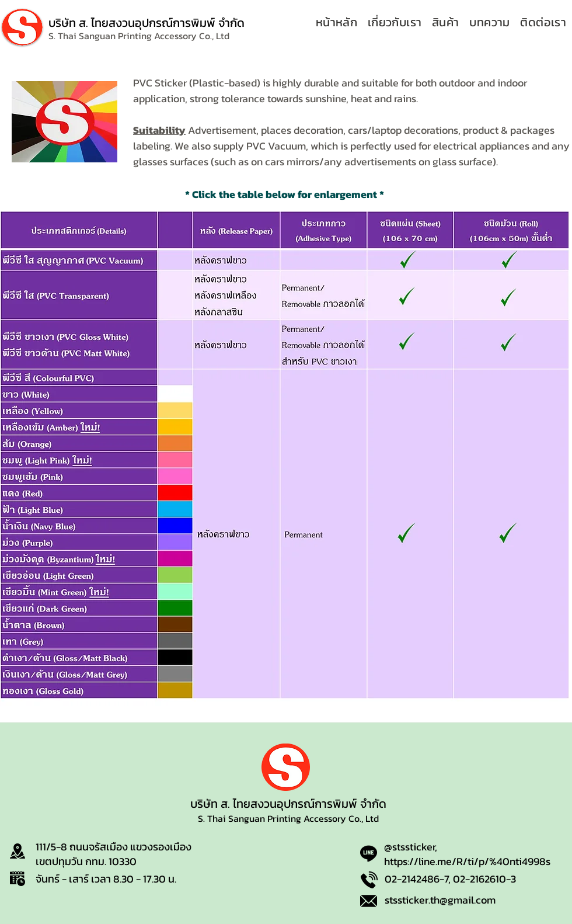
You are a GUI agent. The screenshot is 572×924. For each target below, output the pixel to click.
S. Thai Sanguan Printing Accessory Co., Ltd (288, 818)
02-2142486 (412, 879)
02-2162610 (479, 879)
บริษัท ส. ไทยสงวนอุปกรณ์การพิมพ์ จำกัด (147, 23)
